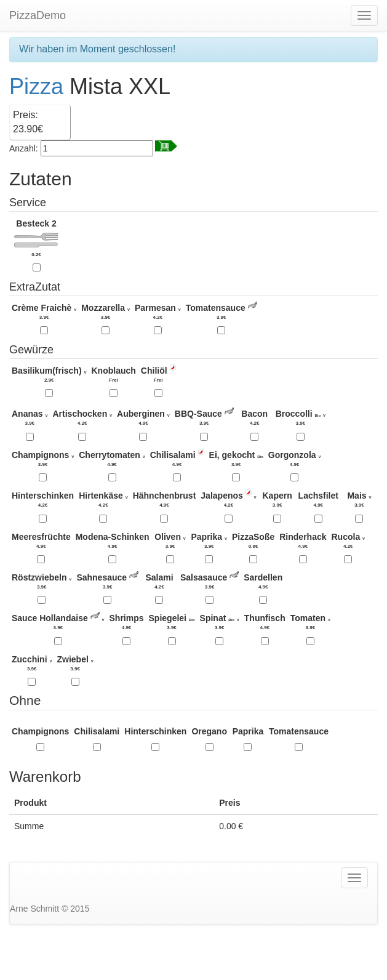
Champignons (40, 731)
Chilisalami (97, 731)
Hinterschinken (155, 731)
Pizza (36, 86)
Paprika (248, 731)
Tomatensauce (299, 731)
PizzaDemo (38, 15)
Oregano (209, 731)
